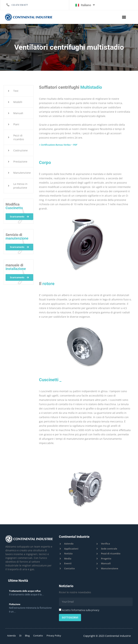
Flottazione (15, 604)
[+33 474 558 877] (8, 5)
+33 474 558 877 (19, 5)
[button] (124, 17)
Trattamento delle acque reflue (25, 591)
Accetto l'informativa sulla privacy (81, 610)
